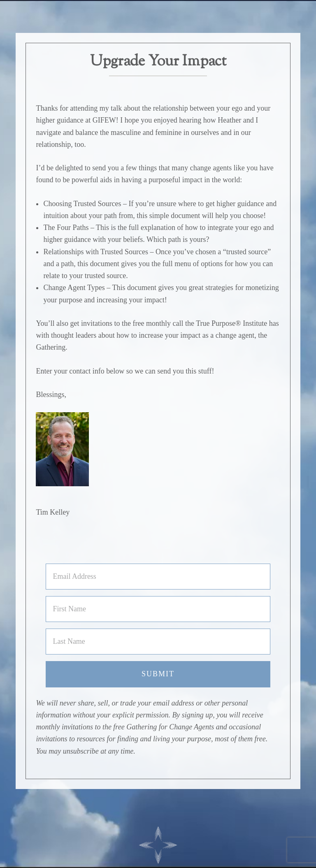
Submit (158, 674)
